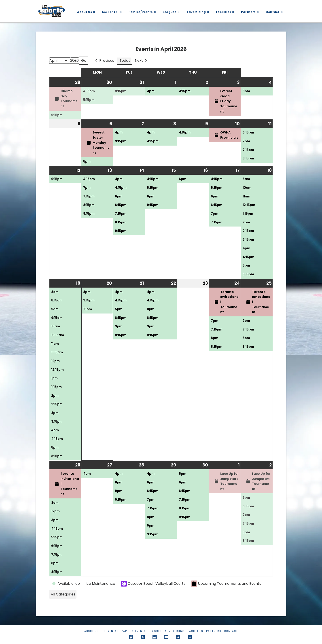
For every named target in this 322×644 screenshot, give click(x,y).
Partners (214, 631)
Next (141, 61)
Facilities (195, 631)
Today (125, 60)
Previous (104, 61)
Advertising (175, 631)
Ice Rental (110, 631)
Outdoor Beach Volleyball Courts (153, 584)
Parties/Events (134, 631)
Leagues (155, 631)
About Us (92, 631)
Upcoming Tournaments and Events (226, 584)
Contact (231, 631)
